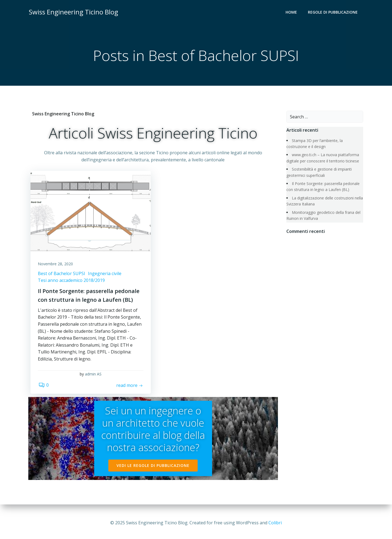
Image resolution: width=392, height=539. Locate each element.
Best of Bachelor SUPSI (62, 275)
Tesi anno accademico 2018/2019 (72, 282)
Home (292, 12)
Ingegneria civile (105, 275)
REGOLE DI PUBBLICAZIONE (333, 12)
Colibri (275, 523)
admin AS (93, 376)
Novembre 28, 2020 (56, 266)
